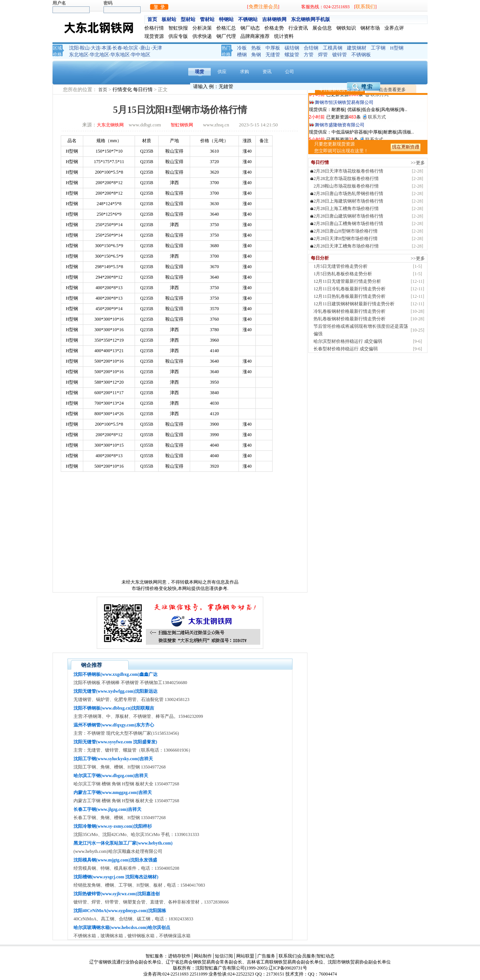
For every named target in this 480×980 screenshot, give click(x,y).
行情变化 (123, 89)
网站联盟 (245, 956)
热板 (256, 48)
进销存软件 (179, 956)
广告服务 (266, 956)
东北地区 (79, 55)
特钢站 (226, 19)
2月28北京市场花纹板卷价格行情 (346, 179)
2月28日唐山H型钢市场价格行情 (346, 231)
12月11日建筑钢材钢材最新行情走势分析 (354, 304)
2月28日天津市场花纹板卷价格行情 (348, 171)
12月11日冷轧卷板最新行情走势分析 (349, 289)
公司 (289, 72)
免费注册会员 (263, 7)
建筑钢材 (357, 48)
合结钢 (311, 48)
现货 (199, 72)
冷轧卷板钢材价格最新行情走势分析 (349, 311)
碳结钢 (292, 48)
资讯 (267, 72)
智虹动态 (325, 956)
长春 (117, 48)
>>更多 (418, 163)
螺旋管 (292, 55)
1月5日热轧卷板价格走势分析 (343, 274)
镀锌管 (340, 55)
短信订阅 (224, 956)
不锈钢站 (248, 19)
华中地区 (141, 55)
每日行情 (143, 89)
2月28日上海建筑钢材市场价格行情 (348, 201)
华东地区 (120, 55)
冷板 (242, 48)
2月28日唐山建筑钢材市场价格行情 (348, 216)
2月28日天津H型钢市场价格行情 (346, 239)
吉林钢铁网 (274, 19)
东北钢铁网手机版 (310, 19)
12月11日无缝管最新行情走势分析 (347, 281)
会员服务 (306, 956)
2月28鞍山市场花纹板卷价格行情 (346, 186)
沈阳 (74, 48)
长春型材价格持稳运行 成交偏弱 (346, 349)
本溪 (106, 48)
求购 (244, 72)
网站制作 (203, 956)
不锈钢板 (361, 55)
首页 (152, 19)
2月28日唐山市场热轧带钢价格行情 (348, 194)
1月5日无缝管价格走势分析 (340, 266)
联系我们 (365, 7)
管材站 (207, 19)
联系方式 (379, 113)
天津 (157, 48)
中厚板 (273, 48)
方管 (309, 55)
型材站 (188, 19)
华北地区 (99, 55)
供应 (222, 72)
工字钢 (378, 48)
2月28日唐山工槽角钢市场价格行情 (348, 224)
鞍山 (85, 48)
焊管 (323, 55)
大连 (96, 48)
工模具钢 (333, 48)
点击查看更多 (392, 90)
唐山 (145, 48)
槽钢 (242, 55)
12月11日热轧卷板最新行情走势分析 (349, 296)
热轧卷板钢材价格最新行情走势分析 (349, 319)
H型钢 (397, 48)
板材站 (169, 19)
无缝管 (273, 55)
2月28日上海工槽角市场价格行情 (346, 209)
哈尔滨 (131, 48)
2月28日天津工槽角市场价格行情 (346, 246)
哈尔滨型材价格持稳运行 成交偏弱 (348, 341)
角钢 (256, 55)
